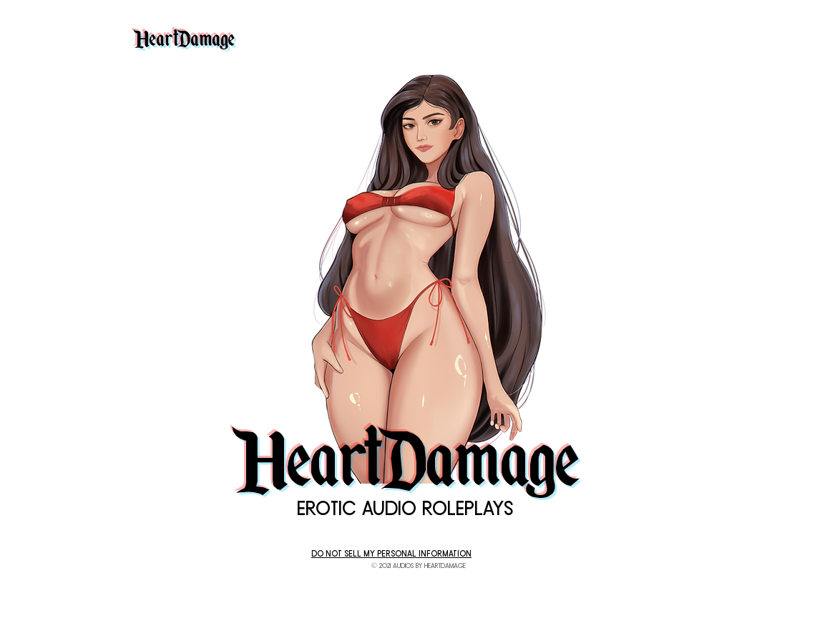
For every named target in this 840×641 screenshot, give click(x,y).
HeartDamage (184, 34)
